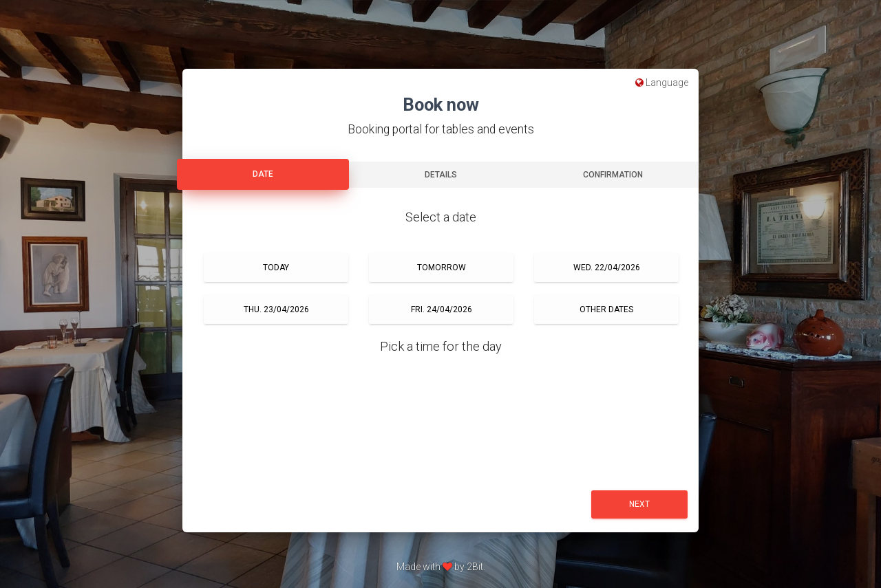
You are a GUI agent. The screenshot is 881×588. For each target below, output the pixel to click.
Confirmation (613, 175)
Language (662, 83)
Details (441, 175)
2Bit (475, 567)
